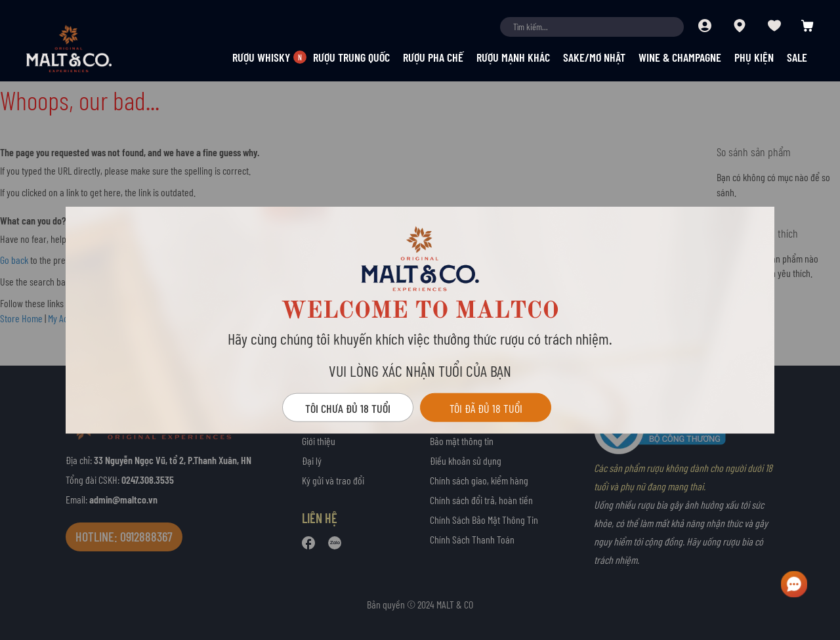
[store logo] (92, 49)
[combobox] (592, 27)
